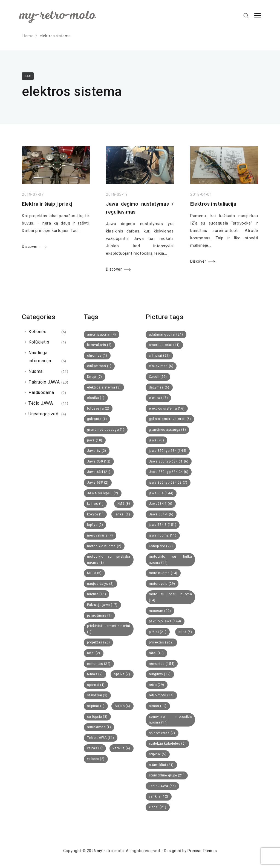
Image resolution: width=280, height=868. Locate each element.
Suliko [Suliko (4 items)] (122, 706)
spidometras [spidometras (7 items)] (162, 733)
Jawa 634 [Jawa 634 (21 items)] (99, 472)
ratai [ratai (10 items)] (157, 653)
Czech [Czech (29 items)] (158, 377)
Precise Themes (203, 851)
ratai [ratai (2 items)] (94, 653)
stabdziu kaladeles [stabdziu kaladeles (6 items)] (167, 744)
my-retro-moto (110, 851)
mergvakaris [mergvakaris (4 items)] (100, 535)
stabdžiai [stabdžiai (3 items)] (97, 695)
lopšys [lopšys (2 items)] (95, 525)
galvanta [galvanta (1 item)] (97, 419)
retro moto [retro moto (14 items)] (161, 695)
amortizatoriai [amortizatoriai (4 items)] (102, 334)
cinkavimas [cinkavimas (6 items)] (161, 366)
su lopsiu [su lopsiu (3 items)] (97, 717)
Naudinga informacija (40, 357)
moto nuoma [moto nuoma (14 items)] (163, 573)
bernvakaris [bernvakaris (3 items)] (99, 345)
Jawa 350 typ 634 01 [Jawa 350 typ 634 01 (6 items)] (169, 461)
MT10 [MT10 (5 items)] (94, 573)
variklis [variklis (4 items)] (122, 748)
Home (28, 36)
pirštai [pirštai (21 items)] (158, 632)
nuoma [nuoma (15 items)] (97, 594)
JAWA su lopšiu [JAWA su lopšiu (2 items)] (103, 493)
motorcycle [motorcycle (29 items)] (162, 584)
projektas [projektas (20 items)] (99, 642)
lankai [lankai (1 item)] (122, 514)
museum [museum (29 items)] (160, 611)
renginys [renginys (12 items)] (160, 674)
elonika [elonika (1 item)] (96, 398)
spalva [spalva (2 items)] (122, 674)
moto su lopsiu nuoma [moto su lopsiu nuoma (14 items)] (171, 597)
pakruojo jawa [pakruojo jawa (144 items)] (165, 621)
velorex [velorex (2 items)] (96, 759)
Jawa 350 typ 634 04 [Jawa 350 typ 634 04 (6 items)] (169, 472)
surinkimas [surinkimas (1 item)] (99, 727)
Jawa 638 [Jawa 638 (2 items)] (98, 483)
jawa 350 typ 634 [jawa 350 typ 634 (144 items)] (168, 451)
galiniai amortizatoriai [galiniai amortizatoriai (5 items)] (170, 419)
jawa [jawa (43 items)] (157, 440)
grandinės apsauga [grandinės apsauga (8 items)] (168, 430)
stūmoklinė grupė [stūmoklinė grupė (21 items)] (167, 775)
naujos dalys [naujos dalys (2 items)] (100, 584)
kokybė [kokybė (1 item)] (95, 514)
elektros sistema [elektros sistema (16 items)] (167, 409)
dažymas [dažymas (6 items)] (159, 387)
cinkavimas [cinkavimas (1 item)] (99, 366)
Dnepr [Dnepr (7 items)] (95, 377)
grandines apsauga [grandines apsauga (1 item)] (106, 430)
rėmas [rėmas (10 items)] (158, 706)
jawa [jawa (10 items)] (95, 440)
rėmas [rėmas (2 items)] (95, 674)
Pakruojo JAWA (44, 382)
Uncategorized (43, 414)
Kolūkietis (39, 342)
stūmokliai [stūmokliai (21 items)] (161, 765)
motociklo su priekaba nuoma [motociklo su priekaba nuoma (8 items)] (109, 560)
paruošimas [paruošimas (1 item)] (99, 615)
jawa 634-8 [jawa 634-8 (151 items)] (163, 525)
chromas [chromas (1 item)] (97, 356)
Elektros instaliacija (213, 205)
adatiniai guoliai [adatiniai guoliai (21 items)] (166, 334)
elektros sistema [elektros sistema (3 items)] (104, 387)
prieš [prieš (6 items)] (185, 632)
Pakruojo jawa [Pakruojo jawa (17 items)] (102, 605)
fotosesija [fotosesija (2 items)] (98, 409)
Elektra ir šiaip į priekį (47, 204)
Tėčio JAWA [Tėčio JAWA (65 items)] (162, 786)
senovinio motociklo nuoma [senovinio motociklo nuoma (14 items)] (171, 720)
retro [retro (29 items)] (157, 685)
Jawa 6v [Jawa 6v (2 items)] (97, 451)
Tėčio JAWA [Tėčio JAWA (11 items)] (101, 738)
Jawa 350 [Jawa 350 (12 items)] (99, 461)
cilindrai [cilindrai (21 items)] (159, 356)
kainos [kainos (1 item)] (95, 504)
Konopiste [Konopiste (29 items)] (161, 546)
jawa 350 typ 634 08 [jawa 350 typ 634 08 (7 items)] (168, 483)
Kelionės (37, 332)
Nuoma (36, 371)
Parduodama (41, 392)
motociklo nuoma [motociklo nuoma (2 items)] (104, 546)
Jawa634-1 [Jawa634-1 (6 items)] (161, 504)
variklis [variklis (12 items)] (159, 796)
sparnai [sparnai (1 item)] (96, 685)
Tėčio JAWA (41, 403)
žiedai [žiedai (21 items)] (158, 807)
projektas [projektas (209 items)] (161, 642)
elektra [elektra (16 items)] (158, 398)
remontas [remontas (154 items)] (162, 664)
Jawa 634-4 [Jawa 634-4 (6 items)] (161, 514)
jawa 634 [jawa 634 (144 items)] (161, 493)
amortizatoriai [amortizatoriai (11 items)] (164, 345)
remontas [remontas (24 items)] (99, 664)
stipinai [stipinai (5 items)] (158, 754)
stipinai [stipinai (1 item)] (96, 706)
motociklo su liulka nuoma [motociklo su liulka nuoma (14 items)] (171, 560)
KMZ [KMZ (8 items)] (124, 504)
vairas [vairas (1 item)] (95, 748)
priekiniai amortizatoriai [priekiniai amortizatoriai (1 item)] (109, 629)
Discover (30, 246)
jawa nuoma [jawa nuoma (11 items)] (163, 535)
